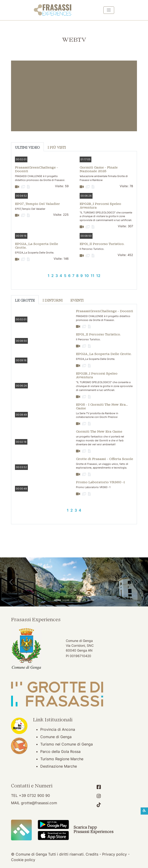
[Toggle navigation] (109, 10)
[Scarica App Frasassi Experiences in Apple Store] (53, 835)
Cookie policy (23, 860)
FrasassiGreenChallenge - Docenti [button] (36, 170)
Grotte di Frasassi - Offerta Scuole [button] (104, 459)
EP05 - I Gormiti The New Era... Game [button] (102, 407)
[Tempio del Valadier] (58, 600)
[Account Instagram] (99, 796)
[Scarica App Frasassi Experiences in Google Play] (53, 824)
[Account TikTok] (99, 805)
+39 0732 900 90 (34, 795)
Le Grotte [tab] (25, 301)
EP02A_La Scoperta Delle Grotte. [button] (36, 246)
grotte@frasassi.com (39, 803)
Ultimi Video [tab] (27, 148)
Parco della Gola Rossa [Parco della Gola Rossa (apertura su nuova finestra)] (60, 751)
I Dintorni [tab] (53, 301)
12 (98, 276)
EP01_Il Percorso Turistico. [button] (102, 244)
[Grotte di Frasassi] (66, 600)
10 (87, 276)
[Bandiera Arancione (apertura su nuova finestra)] (19, 746)
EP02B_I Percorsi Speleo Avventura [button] (100, 206)
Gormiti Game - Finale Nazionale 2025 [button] (99, 170)
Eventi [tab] (77, 301)
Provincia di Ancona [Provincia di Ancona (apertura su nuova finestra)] (58, 729)
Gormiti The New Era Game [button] (99, 432)
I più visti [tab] (57, 148)
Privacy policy (115, 854)
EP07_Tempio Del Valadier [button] (37, 204)
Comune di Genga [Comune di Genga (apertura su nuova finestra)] (56, 737)
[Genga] (91, 600)
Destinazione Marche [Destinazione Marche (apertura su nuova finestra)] (59, 766)
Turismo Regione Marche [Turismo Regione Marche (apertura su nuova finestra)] (62, 759)
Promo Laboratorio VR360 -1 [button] (100, 482)
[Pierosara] (74, 600)
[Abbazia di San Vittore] (82, 600)
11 (93, 276)
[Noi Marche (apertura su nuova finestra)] (19, 725)
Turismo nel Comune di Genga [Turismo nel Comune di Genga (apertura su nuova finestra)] (67, 744)
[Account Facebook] (99, 787)
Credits (92, 854)
